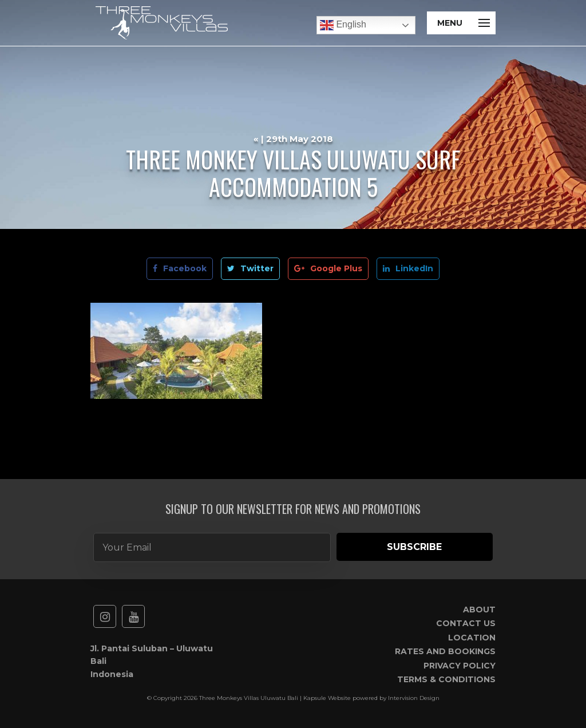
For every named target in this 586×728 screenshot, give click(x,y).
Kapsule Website (327, 698)
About (479, 610)
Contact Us (466, 623)
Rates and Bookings (445, 651)
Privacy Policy (460, 666)
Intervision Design (414, 698)
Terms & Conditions (446, 679)
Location (472, 638)
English (343, 25)
